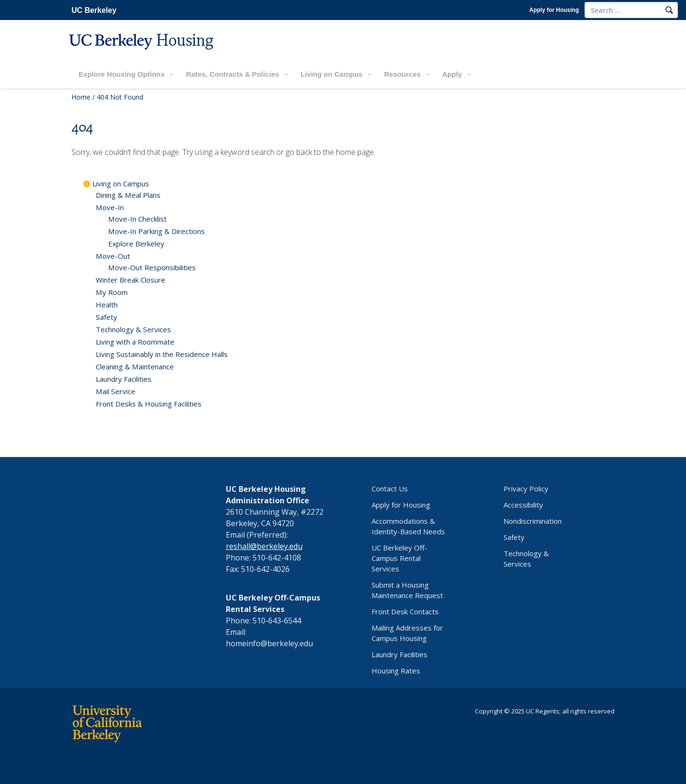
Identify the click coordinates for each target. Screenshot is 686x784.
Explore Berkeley (136, 244)
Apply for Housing (554, 10)
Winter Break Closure (131, 280)
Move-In (110, 207)
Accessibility (523, 505)
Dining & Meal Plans (128, 195)
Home (81, 97)
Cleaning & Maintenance (135, 367)
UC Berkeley (94, 10)
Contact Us (390, 489)
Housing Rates (396, 671)
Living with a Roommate (135, 342)
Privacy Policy (526, 489)
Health (107, 305)
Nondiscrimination (533, 521)
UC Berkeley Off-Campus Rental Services (399, 558)
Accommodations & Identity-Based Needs (408, 526)
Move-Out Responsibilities (152, 267)
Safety (106, 317)
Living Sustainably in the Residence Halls (162, 354)
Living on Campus (121, 183)
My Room (112, 292)
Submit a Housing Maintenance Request (407, 590)
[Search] (669, 10)
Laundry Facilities (124, 379)
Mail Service (116, 391)
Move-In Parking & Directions (156, 231)
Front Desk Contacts (405, 611)
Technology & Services (133, 329)
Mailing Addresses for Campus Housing (407, 633)
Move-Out (113, 256)
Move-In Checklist (137, 219)
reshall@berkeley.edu (264, 546)
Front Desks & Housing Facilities (149, 404)
